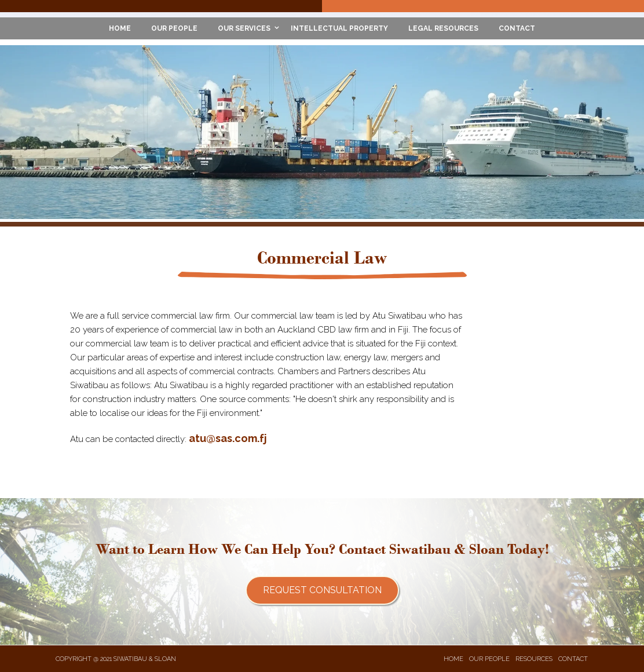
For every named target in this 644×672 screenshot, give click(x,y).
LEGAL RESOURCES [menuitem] (443, 28)
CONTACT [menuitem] (517, 28)
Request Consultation (322, 590)
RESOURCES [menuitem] (534, 659)
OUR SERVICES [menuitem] (244, 28)
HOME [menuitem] (120, 28)
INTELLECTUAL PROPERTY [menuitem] (339, 28)
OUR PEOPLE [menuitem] (174, 28)
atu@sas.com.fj (228, 438)
